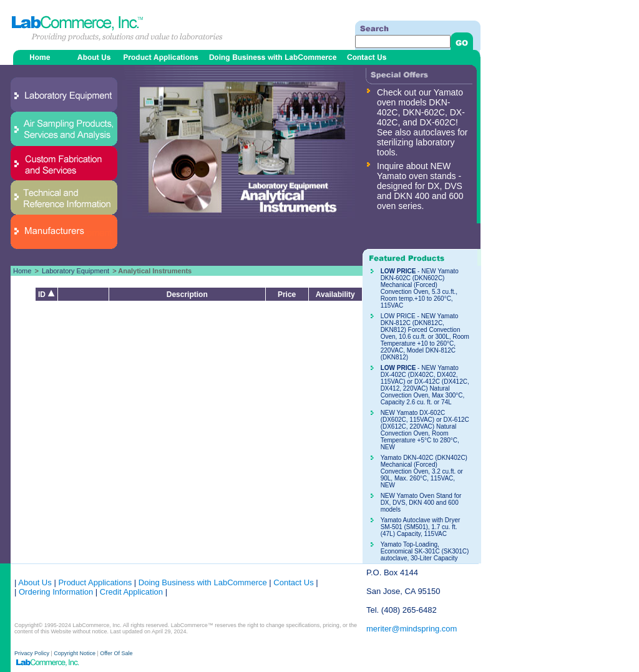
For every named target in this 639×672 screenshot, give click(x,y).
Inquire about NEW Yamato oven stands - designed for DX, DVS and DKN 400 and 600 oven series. (420, 186)
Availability (335, 295)
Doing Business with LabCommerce (203, 582)
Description (187, 295)
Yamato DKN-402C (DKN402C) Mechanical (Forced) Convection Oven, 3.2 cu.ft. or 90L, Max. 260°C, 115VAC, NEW (424, 471)
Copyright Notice (75, 653)
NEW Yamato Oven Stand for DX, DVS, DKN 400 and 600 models (421, 503)
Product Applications (95, 582)
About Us (35, 582)
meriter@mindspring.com (412, 629)
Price (287, 295)
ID (46, 295)
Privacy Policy (33, 653)
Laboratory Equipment (76, 271)
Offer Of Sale (116, 653)
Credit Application (131, 592)
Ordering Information (55, 592)
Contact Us (293, 582)
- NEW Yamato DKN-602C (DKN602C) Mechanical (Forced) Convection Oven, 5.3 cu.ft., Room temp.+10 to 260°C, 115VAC (420, 288)
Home (22, 271)
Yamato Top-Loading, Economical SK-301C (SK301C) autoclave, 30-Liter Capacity (425, 551)
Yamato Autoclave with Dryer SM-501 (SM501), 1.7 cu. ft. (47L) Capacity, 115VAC (421, 527)
